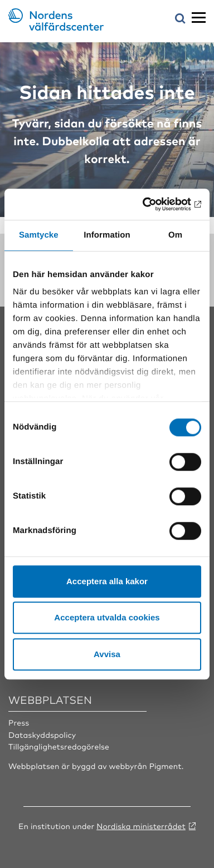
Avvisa (107, 654)
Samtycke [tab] (39, 235)
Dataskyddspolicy (42, 735)
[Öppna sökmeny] (180, 19)
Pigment (166, 766)
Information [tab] (107, 235)
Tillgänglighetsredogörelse (59, 747)
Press (19, 723)
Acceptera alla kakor (107, 581)
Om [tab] (175, 235)
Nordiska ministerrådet (141, 826)
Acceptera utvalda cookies (107, 617)
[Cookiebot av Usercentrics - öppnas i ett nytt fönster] (153, 204)
